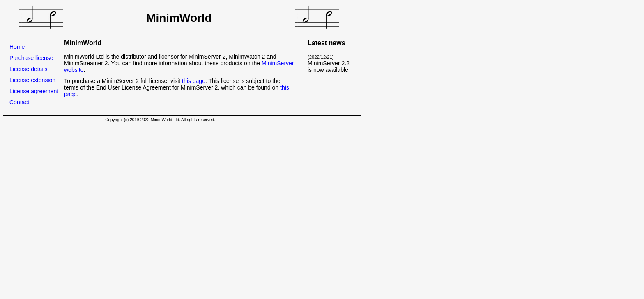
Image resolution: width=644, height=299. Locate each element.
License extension (32, 80)
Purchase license (31, 58)
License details (29, 69)
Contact (19, 102)
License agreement (34, 91)
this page (194, 81)
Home (17, 47)
